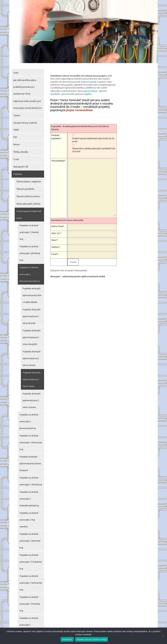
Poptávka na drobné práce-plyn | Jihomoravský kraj (29, 418)
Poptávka (18, 170)
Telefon (55, 243)
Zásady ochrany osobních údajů (25, 122)
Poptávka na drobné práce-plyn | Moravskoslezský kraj (30, 271)
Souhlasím (67, 639)
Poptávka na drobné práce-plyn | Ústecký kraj (29, 228)
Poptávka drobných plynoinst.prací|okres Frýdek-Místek (32, 292)
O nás (16, 156)
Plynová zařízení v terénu (28, 193)
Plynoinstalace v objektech (29, 178)
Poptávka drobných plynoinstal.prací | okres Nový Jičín (32, 334)
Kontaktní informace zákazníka (67, 216)
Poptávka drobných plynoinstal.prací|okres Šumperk (30, 460)
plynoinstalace (91, 87)
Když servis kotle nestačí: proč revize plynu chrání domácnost (28, 101)
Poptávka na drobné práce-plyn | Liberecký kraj (30, 537)
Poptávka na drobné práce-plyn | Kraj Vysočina (29, 516)
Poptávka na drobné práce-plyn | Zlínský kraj (31, 477)
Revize (17, 141)
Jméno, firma (57, 222)
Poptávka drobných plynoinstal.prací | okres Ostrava (32, 397)
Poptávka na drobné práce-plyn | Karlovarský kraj (31, 579)
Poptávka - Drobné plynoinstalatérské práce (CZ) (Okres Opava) (80, 123)
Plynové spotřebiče (25, 185)
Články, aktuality (21, 148)
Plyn (15, 133)
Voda (16, 69)
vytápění (76, 90)
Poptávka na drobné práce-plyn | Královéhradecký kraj (29, 495)
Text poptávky (58, 156)
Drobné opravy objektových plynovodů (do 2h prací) (93, 135)
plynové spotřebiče (108, 87)
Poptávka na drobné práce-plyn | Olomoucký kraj (31, 439)
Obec (54, 236)
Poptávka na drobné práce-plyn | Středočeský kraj (29, 621)
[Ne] (163, 636)
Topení (17, 112)
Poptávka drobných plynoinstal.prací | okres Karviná (32, 355)
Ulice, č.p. (56, 229)
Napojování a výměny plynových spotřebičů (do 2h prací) (94, 146)
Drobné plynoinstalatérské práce (29, 211)
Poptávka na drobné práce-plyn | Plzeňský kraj (30, 600)
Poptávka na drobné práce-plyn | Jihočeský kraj (30, 249)
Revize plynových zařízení (28, 200)
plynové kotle (57, 90)
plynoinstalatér (89, 78)
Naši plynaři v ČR (21, 163)
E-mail (54, 249)
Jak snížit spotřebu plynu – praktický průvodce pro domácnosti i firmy (25, 83)
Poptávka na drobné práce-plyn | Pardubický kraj (31, 558)
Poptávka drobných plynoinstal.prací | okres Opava (32, 376)
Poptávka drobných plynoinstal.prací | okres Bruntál (32, 313)
